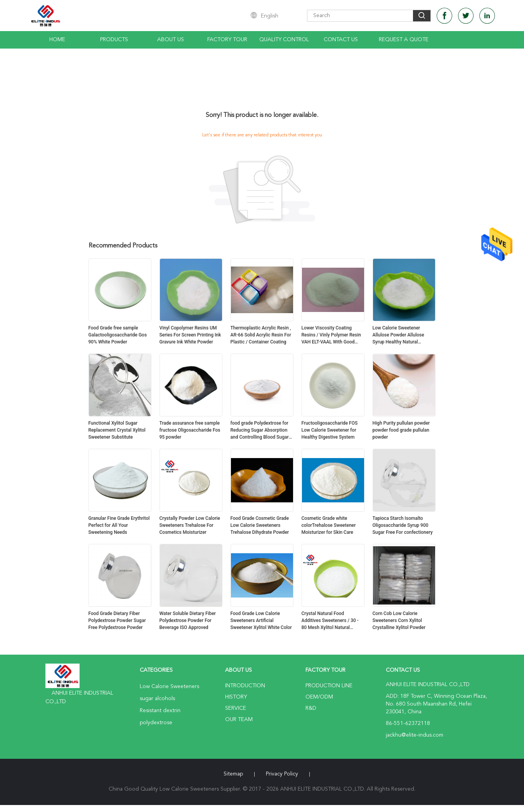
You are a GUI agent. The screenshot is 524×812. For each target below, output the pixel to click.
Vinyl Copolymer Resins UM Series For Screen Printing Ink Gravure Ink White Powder (190, 335)
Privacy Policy (282, 774)
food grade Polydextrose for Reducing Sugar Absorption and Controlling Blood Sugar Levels (260, 430)
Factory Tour (227, 40)
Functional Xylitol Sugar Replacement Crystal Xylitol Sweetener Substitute (117, 430)
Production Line (329, 686)
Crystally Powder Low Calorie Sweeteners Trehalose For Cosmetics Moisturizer (190, 525)
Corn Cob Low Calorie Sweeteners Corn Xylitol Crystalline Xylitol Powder (399, 620)
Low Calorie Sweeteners (169, 687)
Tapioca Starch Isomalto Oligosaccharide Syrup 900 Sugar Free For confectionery (403, 525)
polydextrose (156, 723)
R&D (311, 708)
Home (57, 40)
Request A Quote (404, 40)
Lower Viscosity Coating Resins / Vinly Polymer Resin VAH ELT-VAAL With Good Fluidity (331, 335)
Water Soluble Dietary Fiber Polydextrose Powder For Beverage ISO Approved (188, 620)
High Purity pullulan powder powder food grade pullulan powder (401, 430)
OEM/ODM (319, 697)
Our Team (239, 720)
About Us (171, 40)
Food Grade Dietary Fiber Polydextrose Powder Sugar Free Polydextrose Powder (117, 620)
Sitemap (233, 774)
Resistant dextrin (160, 711)
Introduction (245, 686)
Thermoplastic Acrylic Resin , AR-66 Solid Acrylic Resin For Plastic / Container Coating (261, 335)
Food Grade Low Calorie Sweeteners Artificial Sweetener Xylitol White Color (261, 620)
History (236, 697)
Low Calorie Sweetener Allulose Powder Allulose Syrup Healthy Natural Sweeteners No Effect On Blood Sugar (399, 335)
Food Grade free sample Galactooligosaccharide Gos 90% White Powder (118, 335)
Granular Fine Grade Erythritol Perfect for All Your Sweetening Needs (119, 525)
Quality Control (284, 40)
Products (114, 40)
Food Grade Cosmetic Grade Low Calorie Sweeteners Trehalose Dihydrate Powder (260, 525)
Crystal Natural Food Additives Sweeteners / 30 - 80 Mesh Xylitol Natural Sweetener (330, 621)
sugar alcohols (157, 699)
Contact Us (341, 40)
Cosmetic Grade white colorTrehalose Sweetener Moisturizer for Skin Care (329, 525)
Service (236, 708)
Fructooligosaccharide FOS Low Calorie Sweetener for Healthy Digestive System (330, 430)
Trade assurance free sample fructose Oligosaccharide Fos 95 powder (190, 430)
